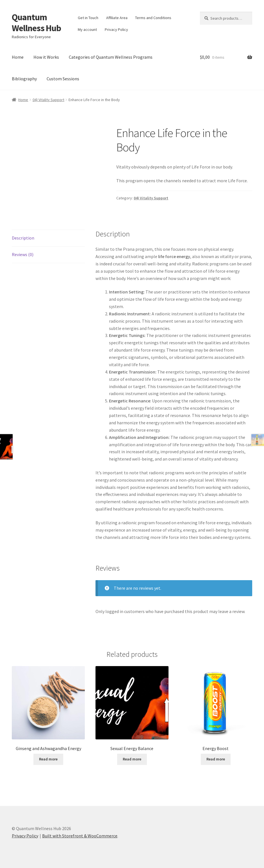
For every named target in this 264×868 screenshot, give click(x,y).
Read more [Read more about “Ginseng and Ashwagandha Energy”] (48, 759)
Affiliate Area (117, 18)
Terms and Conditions (153, 18)
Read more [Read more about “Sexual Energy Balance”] (132, 759)
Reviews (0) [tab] (23, 254)
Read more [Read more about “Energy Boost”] (216, 759)
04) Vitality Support (48, 100)
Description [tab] (23, 238)
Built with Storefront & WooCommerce (80, 836)
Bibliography (24, 79)
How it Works (46, 57)
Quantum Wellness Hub (36, 23)
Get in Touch (88, 18)
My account (87, 29)
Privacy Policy (116, 29)
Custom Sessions (63, 79)
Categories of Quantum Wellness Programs (111, 57)
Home (18, 57)
